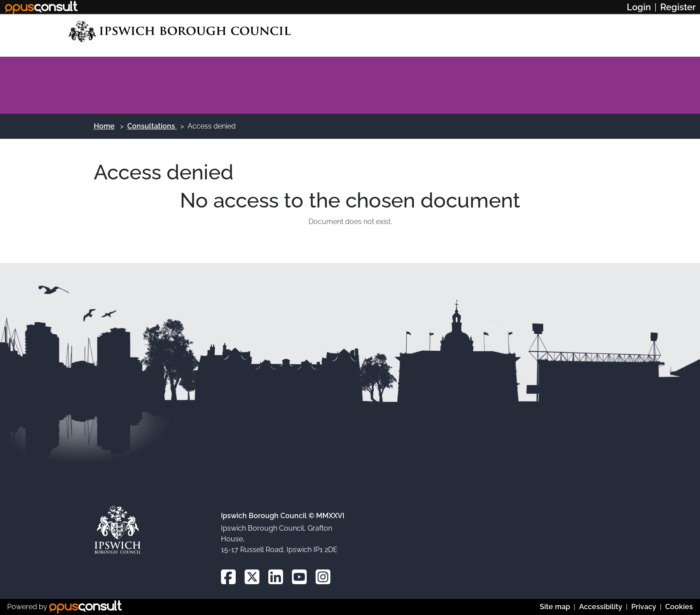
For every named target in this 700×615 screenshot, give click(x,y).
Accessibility (601, 607)
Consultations (152, 126)
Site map (555, 607)
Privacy (644, 607)
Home (104, 126)
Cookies (679, 607)
